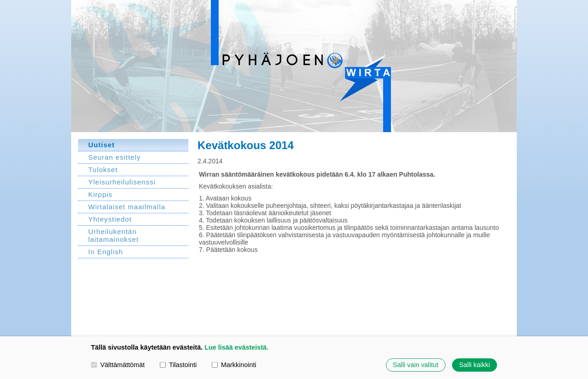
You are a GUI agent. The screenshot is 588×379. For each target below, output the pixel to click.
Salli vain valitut (416, 365)
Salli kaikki (474, 365)
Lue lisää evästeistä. (236, 347)
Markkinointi (234, 365)
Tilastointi (178, 365)
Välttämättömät (118, 365)
